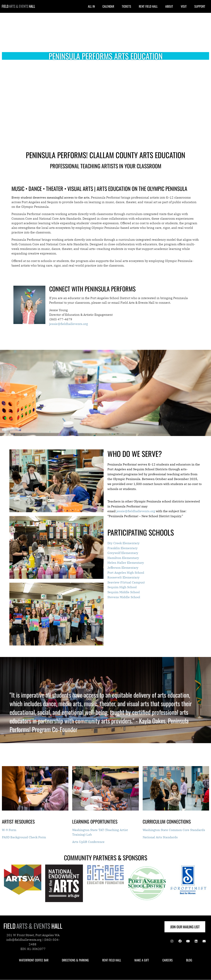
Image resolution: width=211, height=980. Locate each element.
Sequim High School (122, 587)
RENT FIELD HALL (148, 6)
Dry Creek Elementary (123, 543)
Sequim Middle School (124, 592)
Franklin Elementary (123, 548)
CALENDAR (108, 6)
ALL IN (91, 6)
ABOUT (169, 6)
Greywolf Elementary (123, 553)
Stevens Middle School (124, 597)
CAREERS (168, 960)
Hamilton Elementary (123, 558)
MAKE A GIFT (142, 960)
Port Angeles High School (126, 573)
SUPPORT (200, 6)
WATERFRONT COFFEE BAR (34, 960)
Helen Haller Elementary (126, 563)
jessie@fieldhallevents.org (136, 511)
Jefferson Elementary (123, 568)
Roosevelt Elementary (123, 577)
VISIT (184, 6)
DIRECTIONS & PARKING (75, 960)
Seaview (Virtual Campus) (126, 582)
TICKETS (126, 6)
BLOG (189, 960)
